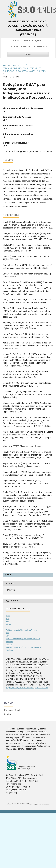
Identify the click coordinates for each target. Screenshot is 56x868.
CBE (7, 627)
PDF (9, 575)
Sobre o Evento (20, 46)
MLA (7, 636)
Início (6, 65)
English (7, 714)
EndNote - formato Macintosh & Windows (21, 630)
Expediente (40, 46)
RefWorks (9, 642)
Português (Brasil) (12, 710)
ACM (8, 619)
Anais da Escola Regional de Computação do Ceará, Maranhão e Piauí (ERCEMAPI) (28, 28)
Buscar (28, 54)
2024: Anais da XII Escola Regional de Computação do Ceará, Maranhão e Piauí (25, 70)
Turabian (9, 645)
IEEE (7, 633)
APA (7, 622)
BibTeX (8, 624)
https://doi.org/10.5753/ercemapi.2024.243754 (30, 151)
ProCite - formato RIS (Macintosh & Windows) (23, 639)
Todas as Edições (31, 41)
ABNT (8, 616)
